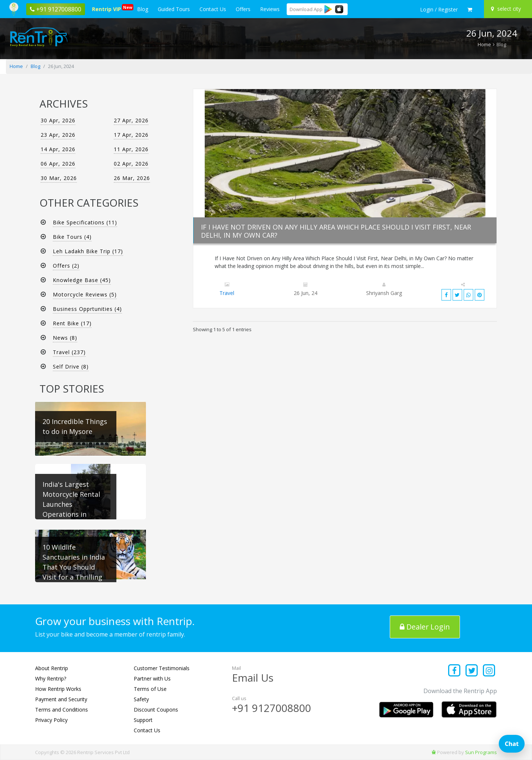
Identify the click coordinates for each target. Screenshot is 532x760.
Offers (243, 9)
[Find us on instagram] (489, 671)
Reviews (270, 9)
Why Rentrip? (51, 678)
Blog (143, 9)
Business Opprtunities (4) (87, 309)
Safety (141, 699)
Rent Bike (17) (72, 323)
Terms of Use (150, 689)
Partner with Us (152, 678)
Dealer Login (425, 627)
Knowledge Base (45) (82, 280)
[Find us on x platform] (472, 671)
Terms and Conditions (62, 710)
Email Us (253, 678)
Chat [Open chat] (512, 744)
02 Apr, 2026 (131, 164)
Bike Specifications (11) (85, 222)
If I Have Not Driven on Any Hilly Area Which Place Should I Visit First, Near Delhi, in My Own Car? (336, 231)
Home (484, 44)
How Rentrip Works (58, 689)
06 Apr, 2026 (58, 164)
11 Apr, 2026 (131, 149)
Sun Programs (481, 752)
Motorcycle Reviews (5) (85, 294)
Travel (227, 293)
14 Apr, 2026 (58, 149)
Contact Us (213, 9)
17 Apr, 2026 (131, 135)
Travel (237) (69, 352)
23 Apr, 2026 (58, 135)
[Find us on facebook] (455, 671)
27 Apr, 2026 (131, 120)
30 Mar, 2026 (59, 178)
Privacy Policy (51, 720)
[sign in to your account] (439, 10)
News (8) (65, 338)
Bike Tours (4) (72, 237)
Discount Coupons (156, 710)
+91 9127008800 (272, 708)
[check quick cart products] (470, 10)
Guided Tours (174, 9)
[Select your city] (507, 9)
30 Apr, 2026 (58, 120)
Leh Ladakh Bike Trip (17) (88, 251)
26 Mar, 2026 (132, 178)
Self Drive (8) (71, 367)
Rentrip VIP (108, 8)
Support (143, 720)
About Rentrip (52, 668)
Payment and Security (61, 699)
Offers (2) (66, 266)
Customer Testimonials (162, 668)
